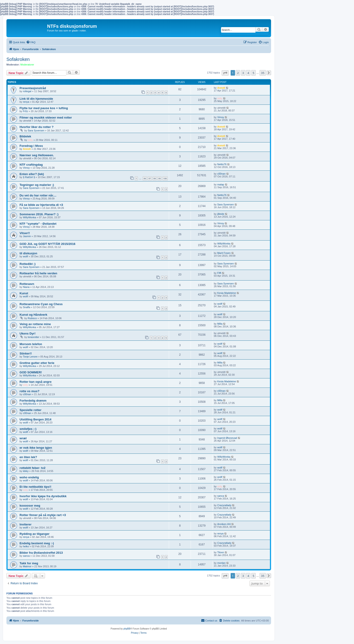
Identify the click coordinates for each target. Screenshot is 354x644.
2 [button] (238, 73)
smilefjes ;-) (28, 429)
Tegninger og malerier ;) (37, 185)
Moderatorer (27, 65)
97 (150, 178)
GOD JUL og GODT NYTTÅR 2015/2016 (47, 244)
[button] (225, 73)
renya (26, 102)
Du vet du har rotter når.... (38, 195)
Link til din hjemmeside (36, 99)
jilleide (221, 214)
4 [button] (248, 73)
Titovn (221, 552)
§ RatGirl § (29, 177)
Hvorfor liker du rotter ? (37, 127)
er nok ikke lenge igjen (36, 448)
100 (165, 178)
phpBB (127, 629)
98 (155, 178)
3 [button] (243, 73)
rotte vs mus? (29, 391)
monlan (221, 563)
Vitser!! (25, 233)
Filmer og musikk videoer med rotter (46, 118)
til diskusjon (28, 253)
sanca (221, 496)
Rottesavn (27, 284)
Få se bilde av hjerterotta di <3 (41, 205)
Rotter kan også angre (35, 382)
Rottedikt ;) (28, 264)
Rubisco (32, 318)
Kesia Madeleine (227, 293)
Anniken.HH (224, 524)
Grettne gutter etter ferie (37, 363)
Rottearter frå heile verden (38, 273)
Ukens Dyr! (28, 333)
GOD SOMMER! (31, 372)
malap (221, 184)
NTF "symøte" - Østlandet (38, 224)
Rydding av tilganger (34, 534)
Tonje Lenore (30, 357)
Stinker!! (26, 353)
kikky (26, 471)
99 (159, 178)
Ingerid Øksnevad (227, 438)
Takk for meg (29, 563)
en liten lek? (28, 457)
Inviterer (25, 524)
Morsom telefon (31, 344)
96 (145, 178)
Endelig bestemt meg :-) (37, 543)
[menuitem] (31, 42)
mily (220, 98)
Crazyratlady (224, 505)
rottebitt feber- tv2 (33, 468)
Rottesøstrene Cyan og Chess (41, 304)
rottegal (27, 91)
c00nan (221, 174)
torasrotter (34, 337)
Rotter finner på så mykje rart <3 (43, 515)
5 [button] (253, 73)
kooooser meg (30, 506)
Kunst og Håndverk (33, 315)
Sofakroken (18, 59)
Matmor (27, 566)
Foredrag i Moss (31, 146)
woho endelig (29, 477)
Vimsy (221, 117)
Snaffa (27, 307)
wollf (25, 256)
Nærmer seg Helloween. (37, 155)
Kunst (24, 293)
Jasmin (27, 236)
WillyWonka (30, 217)
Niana (26, 287)
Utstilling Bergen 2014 (35, 419)
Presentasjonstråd (33, 88)
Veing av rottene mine (35, 324)
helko (26, 546)
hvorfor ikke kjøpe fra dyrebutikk (43, 496)
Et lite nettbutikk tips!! (35, 487)
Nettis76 (222, 164)
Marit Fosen (224, 253)
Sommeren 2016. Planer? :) (39, 214)
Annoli (221, 88)
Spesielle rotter (30, 410)
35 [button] (263, 73)
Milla (220, 324)
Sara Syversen (36, 131)
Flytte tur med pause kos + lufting (44, 108)
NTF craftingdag (31, 165)
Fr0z (25, 111)
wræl (23, 438)
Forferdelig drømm (33, 401)
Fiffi (219, 273)
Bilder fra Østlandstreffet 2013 (41, 553)
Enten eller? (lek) (32, 174)
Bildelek (25, 136)
